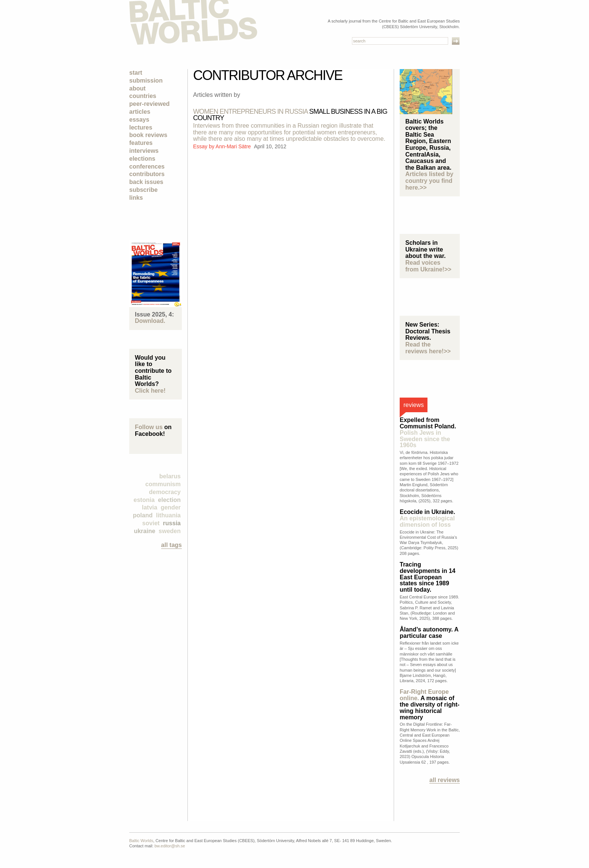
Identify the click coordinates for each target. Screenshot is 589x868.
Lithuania (168, 515)
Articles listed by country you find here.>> (429, 181)
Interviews (144, 151)
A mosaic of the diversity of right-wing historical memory (430, 704)
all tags (171, 545)
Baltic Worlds (141, 841)
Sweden (170, 531)
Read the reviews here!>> (428, 348)
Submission (146, 81)
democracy (165, 492)
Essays (139, 120)
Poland (143, 515)
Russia (172, 523)
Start (136, 73)
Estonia (144, 500)
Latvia (150, 507)
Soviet (151, 523)
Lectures (141, 127)
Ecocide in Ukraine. (427, 518)
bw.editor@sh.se (170, 846)
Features (141, 143)
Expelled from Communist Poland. (428, 432)
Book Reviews (148, 135)
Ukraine (144, 531)
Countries (143, 96)
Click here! (150, 391)
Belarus (170, 476)
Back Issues (146, 182)
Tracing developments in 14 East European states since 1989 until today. (428, 577)
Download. (150, 321)
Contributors (147, 174)
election (169, 500)
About (137, 88)
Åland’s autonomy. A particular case (429, 633)
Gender (171, 507)
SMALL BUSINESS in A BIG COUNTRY (290, 115)
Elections (142, 159)
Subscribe (143, 190)
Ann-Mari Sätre (234, 146)
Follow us (149, 427)
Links (136, 198)
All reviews (445, 780)
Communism (163, 484)
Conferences (147, 167)
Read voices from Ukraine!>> (428, 266)
